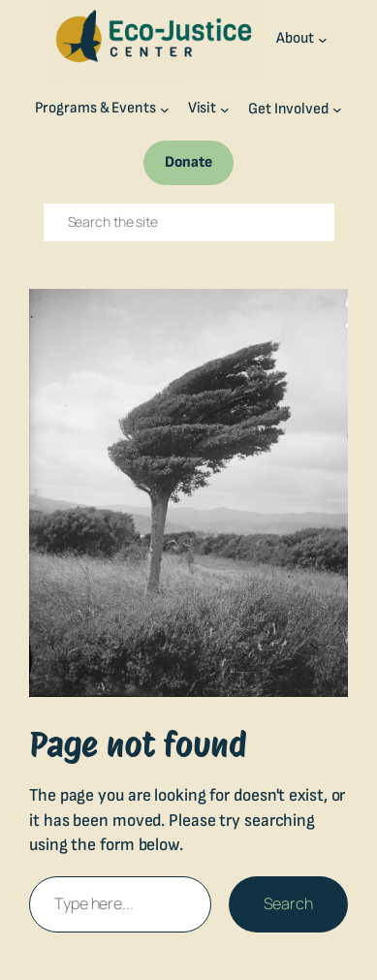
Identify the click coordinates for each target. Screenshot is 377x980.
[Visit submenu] (225, 110)
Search (288, 903)
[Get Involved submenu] (337, 110)
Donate (188, 162)
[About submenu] (323, 39)
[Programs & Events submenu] (165, 110)
